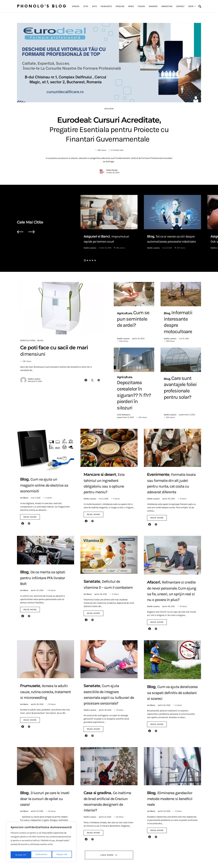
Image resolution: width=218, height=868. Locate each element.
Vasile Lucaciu (90, 248)
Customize (21, 855)
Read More (30, 484)
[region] (41, 843)
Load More (107, 822)
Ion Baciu (24, 465)
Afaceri (109, 109)
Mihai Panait (112, 170)
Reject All (42, 855)
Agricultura (28, 340)
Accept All (62, 855)
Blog (40, 340)
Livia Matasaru (124, 375)
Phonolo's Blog (42, 6)
